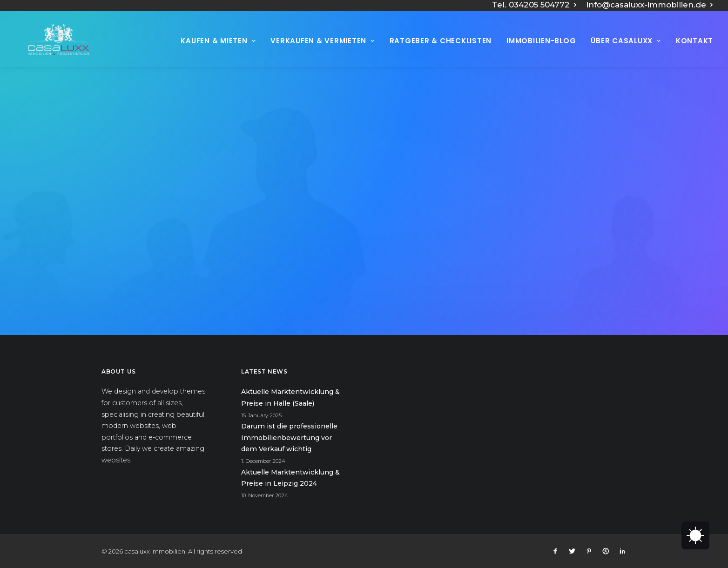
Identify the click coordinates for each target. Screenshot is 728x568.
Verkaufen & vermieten (322, 51)
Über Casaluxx (626, 51)
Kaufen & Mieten (218, 51)
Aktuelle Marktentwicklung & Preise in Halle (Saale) (290, 398)
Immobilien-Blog (541, 51)
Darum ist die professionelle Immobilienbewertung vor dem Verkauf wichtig (289, 438)
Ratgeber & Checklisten (441, 51)
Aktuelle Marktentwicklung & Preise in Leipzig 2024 (290, 478)
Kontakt (694, 51)
